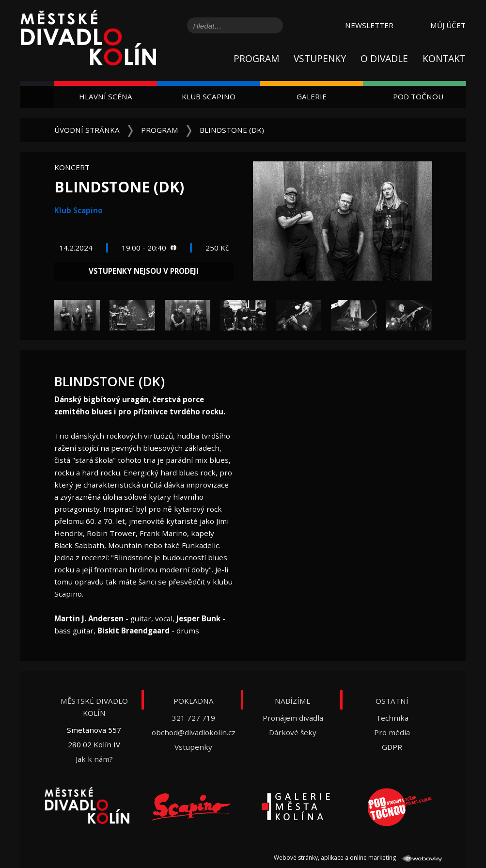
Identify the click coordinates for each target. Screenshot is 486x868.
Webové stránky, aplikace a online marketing (358, 858)
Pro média (392, 732)
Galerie (312, 96)
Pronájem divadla (293, 718)
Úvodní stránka (87, 130)
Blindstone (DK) (232, 130)
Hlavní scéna (106, 96)
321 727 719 (194, 718)
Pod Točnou (418, 96)
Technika (392, 718)
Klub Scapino (209, 96)
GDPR (392, 747)
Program (256, 58)
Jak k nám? (94, 759)
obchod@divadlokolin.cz (194, 732)
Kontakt (444, 58)
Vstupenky (320, 58)
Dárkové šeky (293, 732)
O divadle (384, 58)
